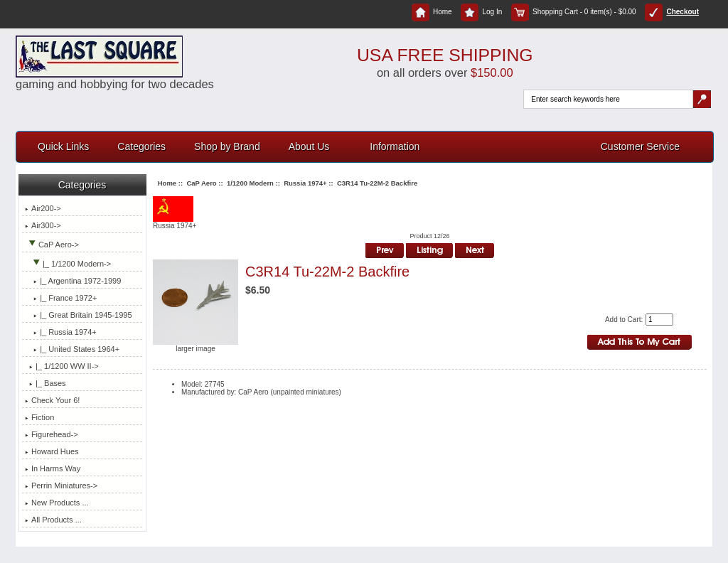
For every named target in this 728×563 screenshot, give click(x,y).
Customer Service (640, 146)
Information (395, 146)
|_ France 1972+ (61, 298)
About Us (309, 146)
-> (52, 245)
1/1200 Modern (250, 183)
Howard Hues (52, 451)
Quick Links (63, 146)
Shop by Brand (227, 146)
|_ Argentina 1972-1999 (73, 281)
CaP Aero (201, 183)
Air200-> (43, 208)
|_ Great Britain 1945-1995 (79, 315)
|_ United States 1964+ (72, 349)
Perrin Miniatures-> (61, 486)
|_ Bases (45, 383)
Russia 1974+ (305, 183)
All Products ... (53, 520)
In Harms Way (53, 468)
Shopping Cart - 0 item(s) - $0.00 (574, 12)
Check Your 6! (53, 400)
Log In (481, 12)
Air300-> (43, 225)
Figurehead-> (52, 434)
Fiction (39, 417)
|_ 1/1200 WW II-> (62, 366)
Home (432, 12)
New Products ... (57, 503)
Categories (141, 146)
